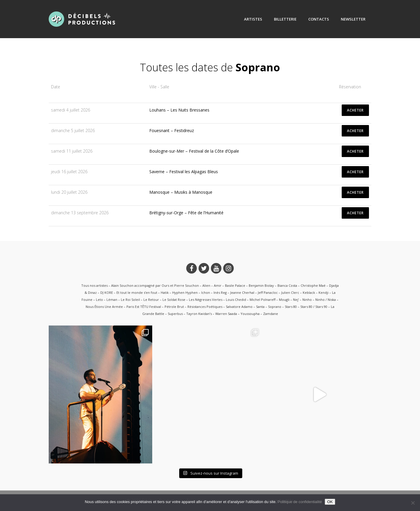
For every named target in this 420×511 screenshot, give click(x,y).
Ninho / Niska (326, 300)
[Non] (413, 503)
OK (330, 502)
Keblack (309, 292)
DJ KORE (107, 292)
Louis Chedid (236, 300)
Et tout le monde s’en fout (137, 292)
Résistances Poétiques (205, 307)
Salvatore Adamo (239, 307)
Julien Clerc (290, 292)
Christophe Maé (313, 285)
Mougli (284, 300)
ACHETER (355, 110)
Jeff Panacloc (268, 292)
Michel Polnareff (262, 300)
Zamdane (271, 314)
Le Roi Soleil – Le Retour (140, 300)
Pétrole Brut (174, 307)
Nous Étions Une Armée (104, 307)
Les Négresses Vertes (206, 300)
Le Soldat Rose (174, 300)
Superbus (175, 314)
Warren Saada (226, 314)
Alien (206, 285)
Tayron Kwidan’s (199, 314)
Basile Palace (235, 285)
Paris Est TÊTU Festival (144, 307)
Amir (218, 285)
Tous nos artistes (94, 285)
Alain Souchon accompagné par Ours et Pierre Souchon (155, 285)
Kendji (324, 292)
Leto (99, 300)
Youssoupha (250, 314)
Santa (260, 307)
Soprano (275, 307)
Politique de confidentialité (300, 502)
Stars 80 (291, 307)
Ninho (307, 300)
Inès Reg (220, 292)
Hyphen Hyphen (185, 292)
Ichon (206, 292)
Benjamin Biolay (261, 285)
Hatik (165, 292)
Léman (112, 300)
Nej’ (296, 300)
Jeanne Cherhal (242, 292)
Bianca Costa (287, 285)
